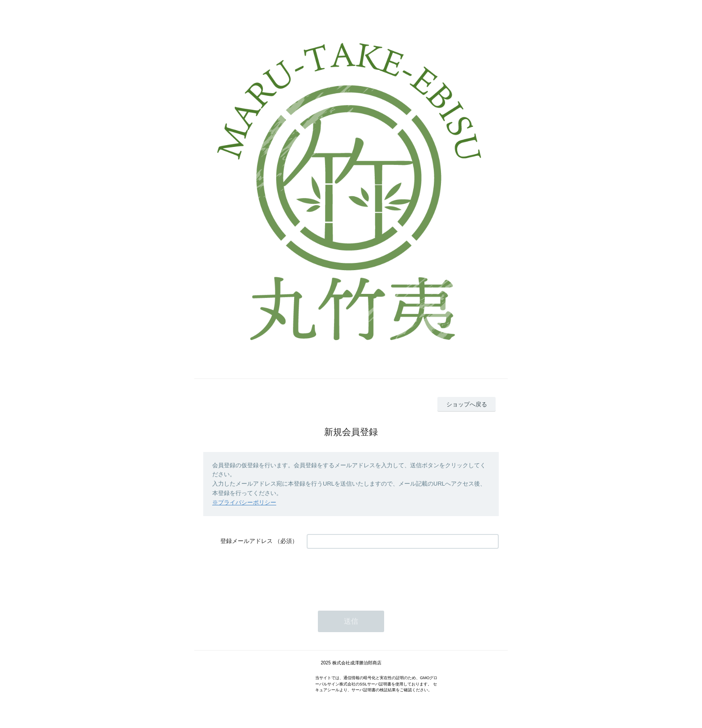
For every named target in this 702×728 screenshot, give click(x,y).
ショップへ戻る (467, 404)
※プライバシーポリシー (244, 502)
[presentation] (375, 575)
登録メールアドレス (246, 541)
